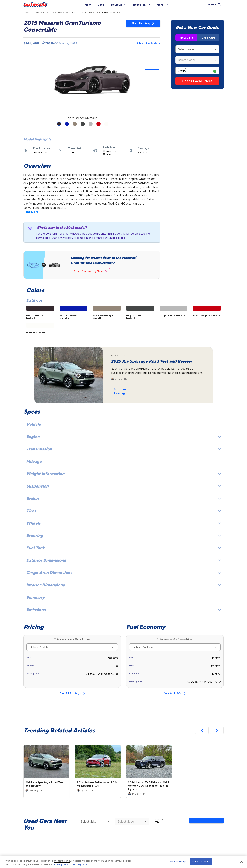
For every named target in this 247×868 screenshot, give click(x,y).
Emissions (123, 610)
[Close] (242, 861)
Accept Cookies (201, 861)
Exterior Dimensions (123, 560)
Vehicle (123, 424)
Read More (31, 212)
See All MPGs (175, 693)
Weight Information (123, 474)
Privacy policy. (62, 864)
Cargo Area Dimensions (123, 573)
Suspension (123, 486)
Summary (123, 597)
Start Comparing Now (90, 271)
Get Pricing (143, 23)
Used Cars (208, 38)
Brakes (123, 498)
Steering (123, 536)
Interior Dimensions (123, 585)
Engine (123, 437)
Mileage (123, 461)
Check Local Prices (197, 81)
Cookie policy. (80, 864)
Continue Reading (128, 391)
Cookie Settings (177, 861)
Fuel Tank (123, 548)
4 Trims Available (148, 43)
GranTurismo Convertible (63, 13)
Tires (123, 511)
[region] (123, 862)
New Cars (186, 38)
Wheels (123, 523)
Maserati (40, 13)
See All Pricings (72, 693)
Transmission (123, 449)
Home (26, 13)
